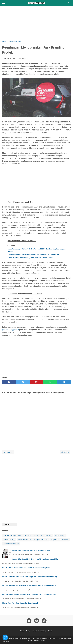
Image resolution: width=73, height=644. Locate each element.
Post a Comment (23, 58)
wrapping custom (41, 540)
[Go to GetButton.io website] (5, 642)
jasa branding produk (11, 330)
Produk (38, 536)
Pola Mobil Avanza (11, 544)
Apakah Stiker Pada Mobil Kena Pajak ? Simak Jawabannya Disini (35, 559)
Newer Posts (8, 452)
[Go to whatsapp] (5, 637)
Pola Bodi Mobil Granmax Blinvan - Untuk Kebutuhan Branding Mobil (26, 568)
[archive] (10, 524)
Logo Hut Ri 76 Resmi (60, 540)
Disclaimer (35, 631)
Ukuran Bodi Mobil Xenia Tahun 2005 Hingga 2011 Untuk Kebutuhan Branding (29, 577)
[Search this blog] (69, 3)
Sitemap (43, 631)
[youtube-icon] (37, 621)
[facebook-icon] (29, 621)
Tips (27, 536)
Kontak (50, 631)
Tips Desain (60, 536)
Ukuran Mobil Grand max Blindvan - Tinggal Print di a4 (31, 550)
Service (48, 536)
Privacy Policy (25, 631)
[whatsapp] (50, 382)
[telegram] (64, 382)
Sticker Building (24, 540)
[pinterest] (37, 382)
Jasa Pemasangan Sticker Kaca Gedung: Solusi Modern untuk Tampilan (34, 254)
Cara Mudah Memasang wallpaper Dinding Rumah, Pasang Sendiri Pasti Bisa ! (30, 585)
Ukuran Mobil (9, 540)
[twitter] (23, 382)
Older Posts (65, 452)
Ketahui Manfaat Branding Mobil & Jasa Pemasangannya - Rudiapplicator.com (30, 594)
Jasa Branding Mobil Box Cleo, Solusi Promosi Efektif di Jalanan (31, 258)
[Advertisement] (36, 25)
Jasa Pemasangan (12, 536)
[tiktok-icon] (44, 621)
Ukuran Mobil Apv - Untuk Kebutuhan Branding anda (20, 603)
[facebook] (9, 382)
